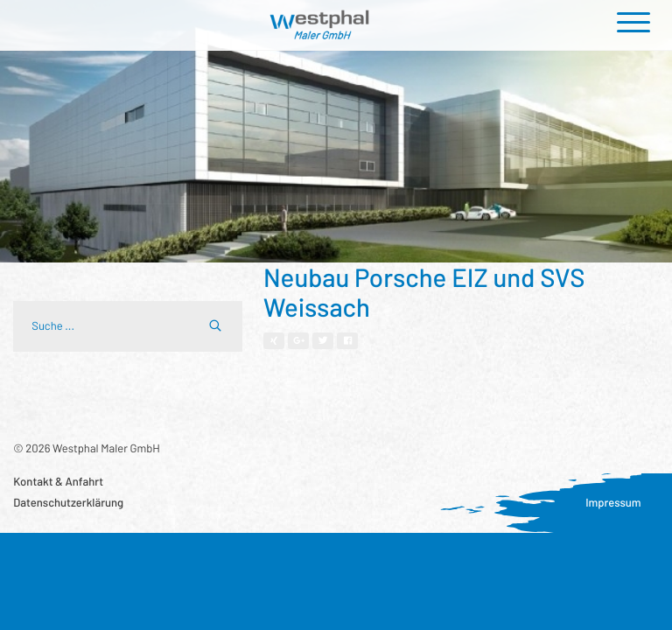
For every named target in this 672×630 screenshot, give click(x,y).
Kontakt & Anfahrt (58, 481)
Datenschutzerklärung (68, 502)
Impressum (613, 502)
